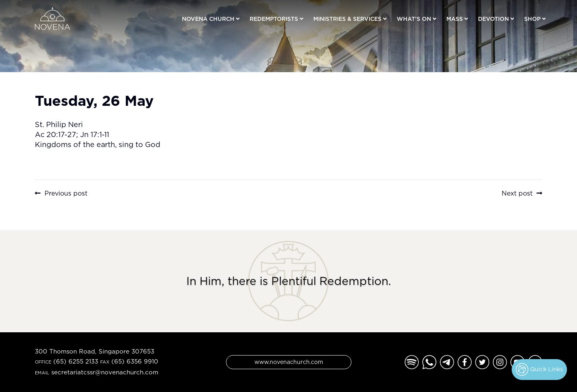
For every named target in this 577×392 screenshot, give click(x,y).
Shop (532, 19)
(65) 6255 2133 (76, 361)
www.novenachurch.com (289, 362)
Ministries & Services (347, 19)
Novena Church (208, 19)
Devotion (493, 19)
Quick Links (539, 370)
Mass (455, 19)
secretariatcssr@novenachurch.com (105, 372)
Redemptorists (274, 19)
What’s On (414, 19)
